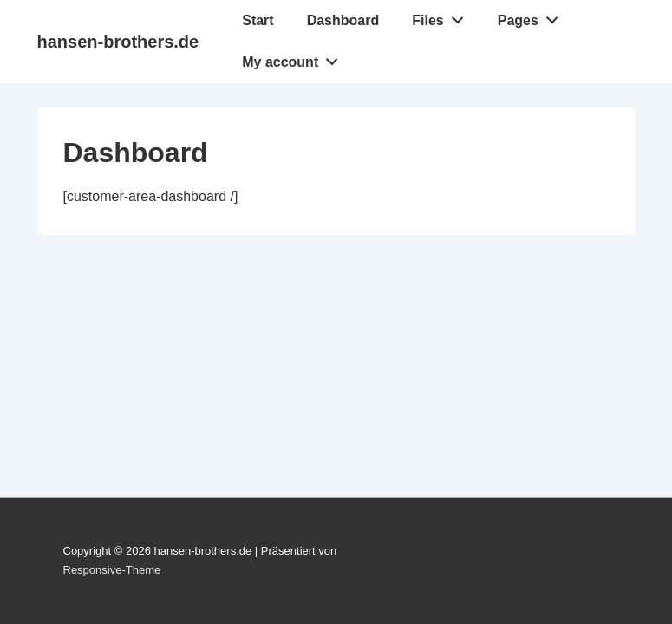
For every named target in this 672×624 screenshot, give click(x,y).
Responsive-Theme (112, 570)
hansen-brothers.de (118, 42)
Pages (533, 16)
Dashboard (343, 20)
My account (295, 58)
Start (258, 20)
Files (442, 16)
